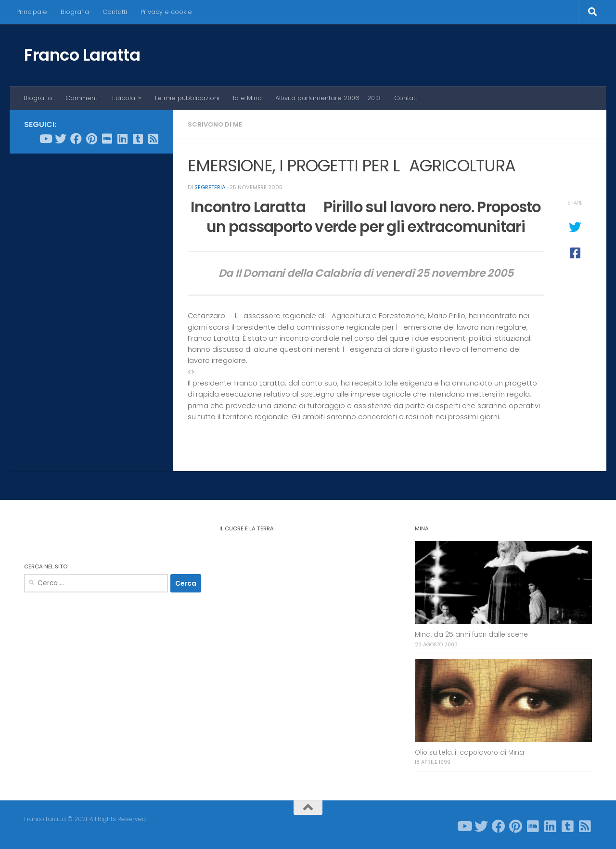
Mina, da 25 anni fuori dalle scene (471, 635)
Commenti (82, 98)
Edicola (124, 98)
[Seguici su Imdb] (107, 139)
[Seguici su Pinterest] (91, 139)
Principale (32, 12)
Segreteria (210, 187)
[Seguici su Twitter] (61, 139)
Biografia (75, 12)
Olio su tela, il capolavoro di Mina (469, 753)
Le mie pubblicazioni (187, 98)
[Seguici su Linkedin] (122, 139)
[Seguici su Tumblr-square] (138, 139)
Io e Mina (247, 98)
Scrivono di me (215, 124)
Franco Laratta (82, 55)
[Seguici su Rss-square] (153, 139)
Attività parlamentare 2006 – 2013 (328, 98)
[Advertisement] (91, 308)
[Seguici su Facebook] (76, 139)
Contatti (115, 12)
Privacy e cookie (166, 12)
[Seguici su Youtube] (45, 139)
